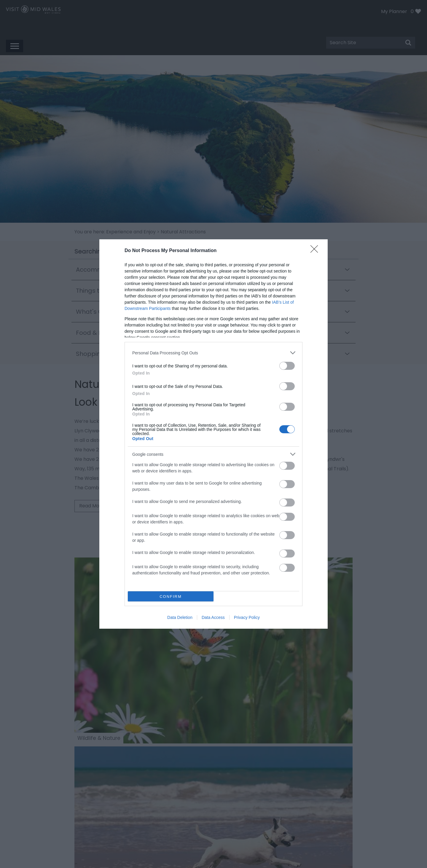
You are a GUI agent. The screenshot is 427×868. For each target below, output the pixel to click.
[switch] (287, 366)
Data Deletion (180, 617)
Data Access (213, 617)
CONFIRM (171, 597)
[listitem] (213, 353)
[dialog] (213, 434)
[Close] (316, 251)
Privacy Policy (247, 617)
